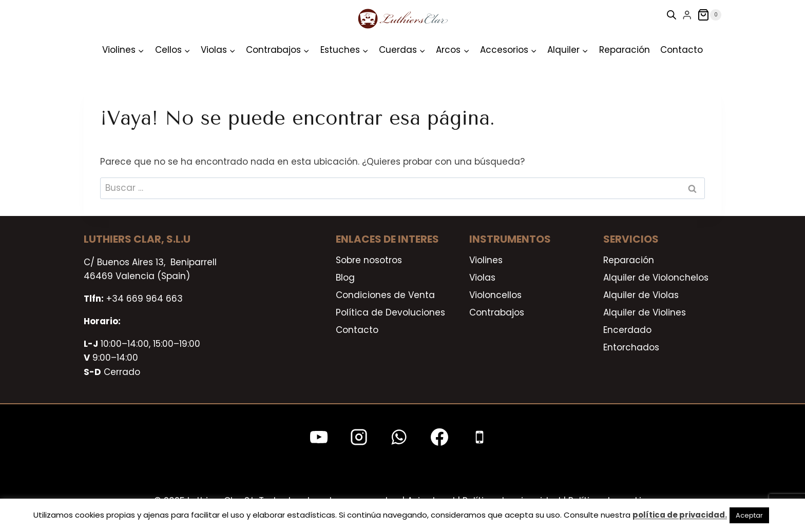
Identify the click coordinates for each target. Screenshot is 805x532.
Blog (345, 278)
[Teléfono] (480, 437)
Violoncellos (495, 295)
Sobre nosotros (369, 260)
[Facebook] (439, 437)
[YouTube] (319, 437)
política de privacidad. (680, 515)
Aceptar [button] (749, 515)
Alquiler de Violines (645, 312)
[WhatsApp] (399, 437)
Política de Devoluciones (390, 312)
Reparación (625, 50)
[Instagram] (359, 437)
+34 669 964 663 (145, 299)
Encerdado (627, 330)
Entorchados (631, 347)
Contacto (682, 50)
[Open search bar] (672, 15)
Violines (486, 260)
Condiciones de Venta (385, 295)
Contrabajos (497, 312)
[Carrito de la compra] (709, 15)
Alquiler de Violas (641, 295)
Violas (482, 278)
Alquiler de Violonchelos (656, 278)
